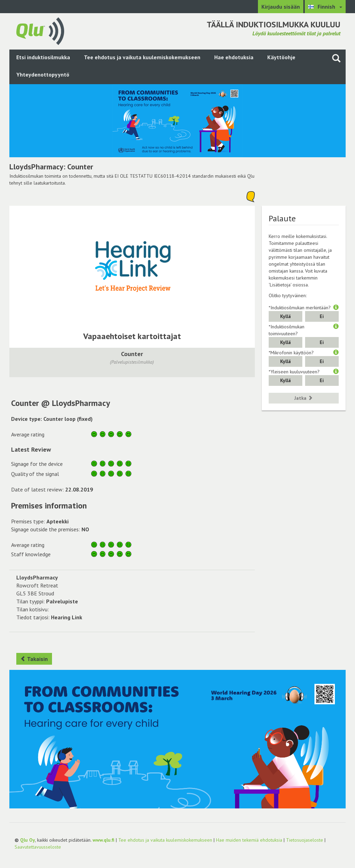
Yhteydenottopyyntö (43, 74)
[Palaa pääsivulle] (40, 30)
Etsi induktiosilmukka (43, 57)
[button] (336, 308)
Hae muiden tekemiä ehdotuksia (249, 840)
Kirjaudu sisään (281, 7)
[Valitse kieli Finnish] (325, 7)
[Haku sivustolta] (336, 58)
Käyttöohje (281, 57)
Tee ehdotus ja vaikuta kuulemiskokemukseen (142, 57)
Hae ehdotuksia (234, 57)
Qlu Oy (28, 840)
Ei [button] (322, 316)
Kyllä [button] (285, 316)
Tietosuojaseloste (305, 840)
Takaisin (34, 659)
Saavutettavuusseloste (38, 847)
